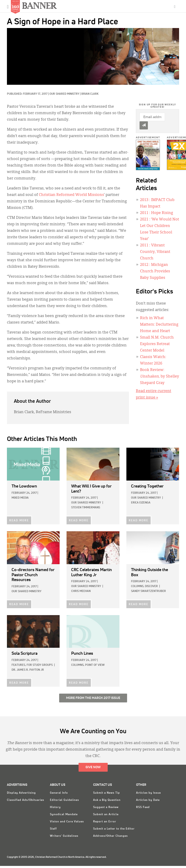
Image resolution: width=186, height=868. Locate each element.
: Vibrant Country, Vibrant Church (155, 252)
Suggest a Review (106, 807)
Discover (151, 586)
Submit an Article (106, 815)
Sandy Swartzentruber (148, 591)
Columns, (138, 586)
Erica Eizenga (141, 503)
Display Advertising (21, 793)
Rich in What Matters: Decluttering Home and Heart (159, 325)
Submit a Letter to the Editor (114, 829)
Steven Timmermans (86, 508)
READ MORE (19, 521)
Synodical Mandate (64, 815)
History (55, 807)
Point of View (95, 665)
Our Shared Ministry (64, 94)
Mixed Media (20, 498)
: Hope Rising (157, 213)
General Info (59, 793)
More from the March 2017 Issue (93, 698)
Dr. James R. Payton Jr (28, 670)
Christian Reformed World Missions (71, 195)
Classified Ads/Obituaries (26, 800)
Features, (19, 665)
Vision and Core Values (67, 822)
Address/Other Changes (110, 836)
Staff (53, 829)
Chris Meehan (81, 591)
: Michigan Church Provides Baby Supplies (155, 271)
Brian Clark (90, 94)
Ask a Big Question (107, 800)
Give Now (93, 767)
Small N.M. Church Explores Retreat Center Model (157, 344)
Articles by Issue (148, 793)
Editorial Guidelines (64, 800)
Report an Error (105, 822)
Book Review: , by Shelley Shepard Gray (160, 377)
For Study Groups (40, 665)
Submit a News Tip (107, 793)
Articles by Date (148, 800)
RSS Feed (143, 807)
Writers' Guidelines (64, 836)
